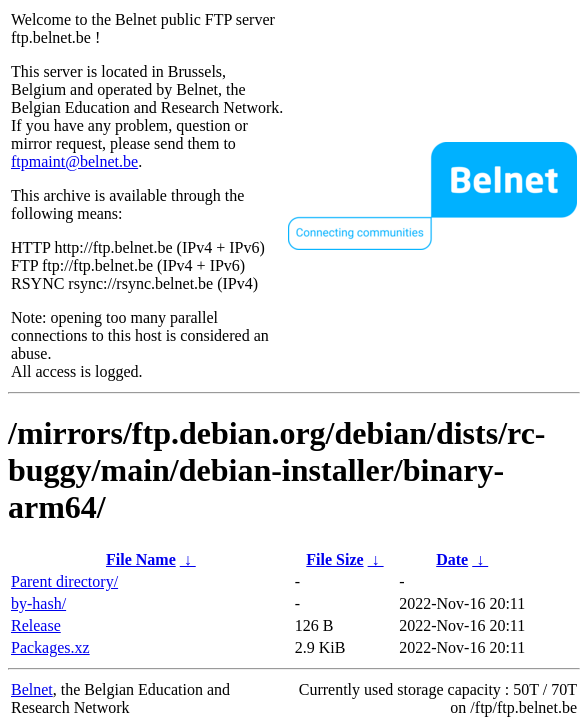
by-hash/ (38, 603)
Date (452, 559)
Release (36, 625)
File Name (141, 559)
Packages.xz (50, 647)
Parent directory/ (64, 581)
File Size (334, 559)
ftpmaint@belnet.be (74, 161)
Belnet (32, 689)
